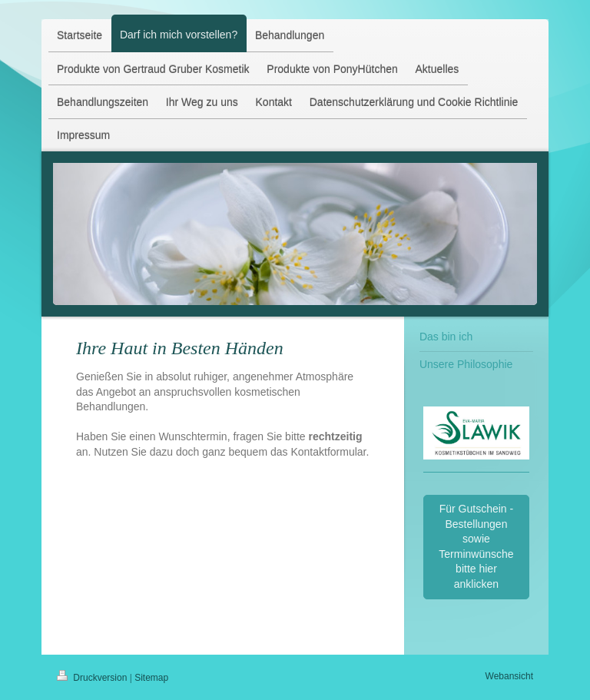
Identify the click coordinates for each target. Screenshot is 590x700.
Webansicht (509, 676)
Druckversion (93, 678)
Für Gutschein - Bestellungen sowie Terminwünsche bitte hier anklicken (476, 546)
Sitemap (151, 678)
